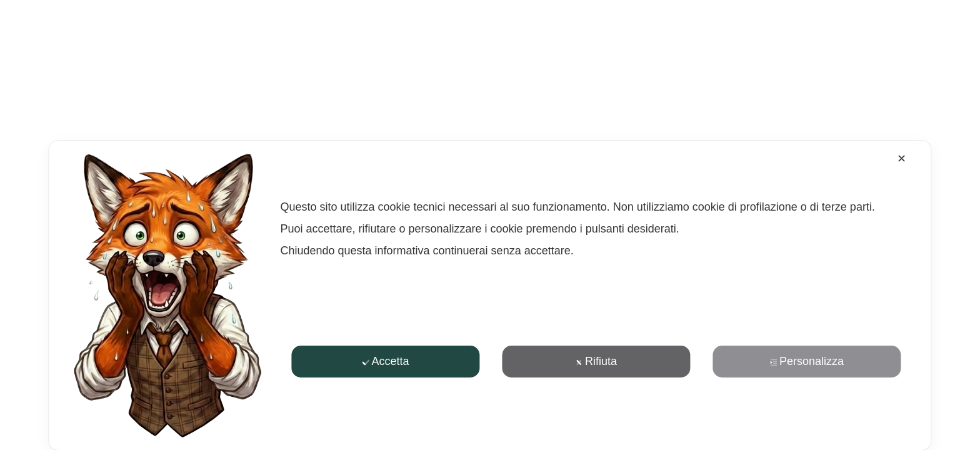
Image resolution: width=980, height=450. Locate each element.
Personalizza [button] (807, 361)
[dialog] (490, 295)
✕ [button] (902, 159)
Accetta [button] (385, 361)
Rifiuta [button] (596, 361)
